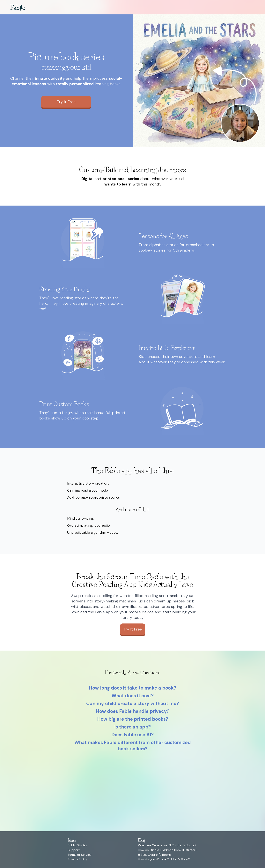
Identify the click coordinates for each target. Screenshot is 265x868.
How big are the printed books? (133, 719)
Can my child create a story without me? (133, 703)
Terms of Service (80, 855)
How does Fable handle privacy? (133, 711)
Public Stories (77, 845)
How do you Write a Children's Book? (164, 859)
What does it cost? (133, 696)
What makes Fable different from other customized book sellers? (133, 746)
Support (74, 850)
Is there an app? (132, 727)
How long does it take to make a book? (132, 688)
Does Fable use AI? (132, 735)
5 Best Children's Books (154, 855)
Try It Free (66, 102)
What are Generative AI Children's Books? (167, 845)
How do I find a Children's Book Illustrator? (168, 850)
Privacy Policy (77, 859)
